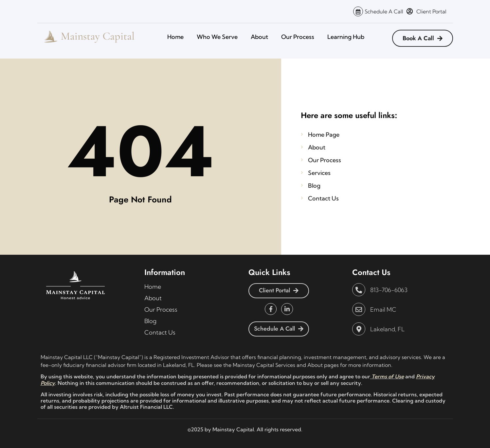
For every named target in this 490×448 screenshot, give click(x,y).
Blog (150, 321)
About (259, 37)
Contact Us (160, 332)
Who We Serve (217, 37)
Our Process (298, 37)
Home (175, 37)
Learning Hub (346, 37)
